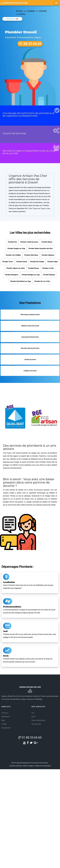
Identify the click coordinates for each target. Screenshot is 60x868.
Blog (3, 720)
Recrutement (6, 728)
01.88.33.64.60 (30, 737)
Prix (33, 713)
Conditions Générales (16, 766)
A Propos (5, 713)
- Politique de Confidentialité (42, 766)
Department (6, 717)
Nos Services (36, 724)
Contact (4, 724)
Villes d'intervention (38, 720)
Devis (34, 717)
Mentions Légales (28, 766)
